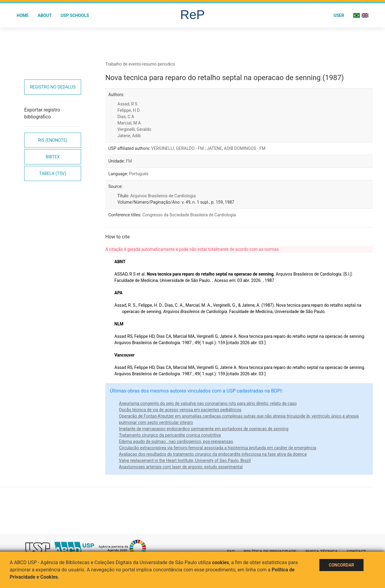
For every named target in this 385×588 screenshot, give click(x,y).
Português (139, 174)
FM (129, 161)
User (339, 15)
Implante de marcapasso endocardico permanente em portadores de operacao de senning (204, 429)
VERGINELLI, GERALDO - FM (178, 148)
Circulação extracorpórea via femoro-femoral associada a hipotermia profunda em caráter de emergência (217, 448)
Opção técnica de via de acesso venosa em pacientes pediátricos (180, 410)
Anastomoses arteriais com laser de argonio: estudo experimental (181, 467)
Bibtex (53, 157)
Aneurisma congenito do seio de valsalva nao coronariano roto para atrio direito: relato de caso (208, 403)
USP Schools (75, 15)
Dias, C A (126, 117)
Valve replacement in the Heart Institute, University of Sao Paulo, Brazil (185, 460)
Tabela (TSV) (53, 173)
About (45, 15)
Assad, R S (127, 104)
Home (23, 15)
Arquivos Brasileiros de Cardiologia (163, 196)
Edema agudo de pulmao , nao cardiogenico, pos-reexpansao (176, 441)
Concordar (341, 565)
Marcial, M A (129, 123)
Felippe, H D (129, 110)
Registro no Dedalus (52, 87)
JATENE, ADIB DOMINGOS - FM (236, 148)
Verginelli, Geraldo (134, 129)
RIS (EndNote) (53, 140)
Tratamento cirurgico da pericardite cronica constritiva (170, 435)
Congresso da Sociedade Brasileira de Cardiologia (189, 215)
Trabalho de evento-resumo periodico (140, 64)
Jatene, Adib (129, 136)
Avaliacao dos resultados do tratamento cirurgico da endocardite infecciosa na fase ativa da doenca (213, 454)
